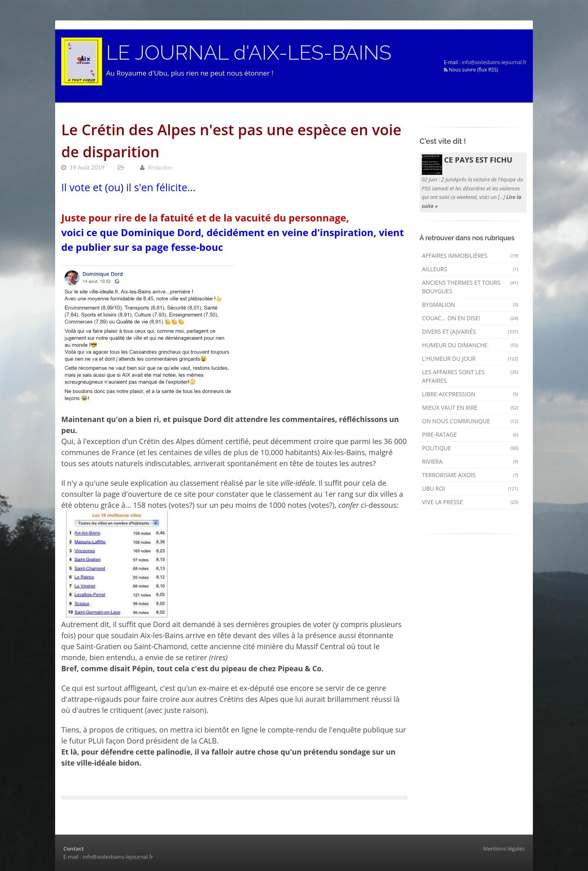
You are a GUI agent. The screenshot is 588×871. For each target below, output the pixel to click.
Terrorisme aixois (470, 475)
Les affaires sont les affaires (470, 376)
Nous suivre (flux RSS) (471, 70)
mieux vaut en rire (470, 408)
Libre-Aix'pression (470, 394)
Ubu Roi (470, 488)
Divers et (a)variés (470, 332)
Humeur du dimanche (470, 345)
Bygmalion (470, 305)
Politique (470, 448)
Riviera (470, 461)
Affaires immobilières (470, 256)
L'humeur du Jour (470, 358)
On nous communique (470, 421)
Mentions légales (504, 849)
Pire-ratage (470, 434)
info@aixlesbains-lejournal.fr (494, 62)
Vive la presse (470, 502)
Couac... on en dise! (470, 318)
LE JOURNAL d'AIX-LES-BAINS (249, 53)
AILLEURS (470, 269)
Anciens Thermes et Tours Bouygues (470, 287)
